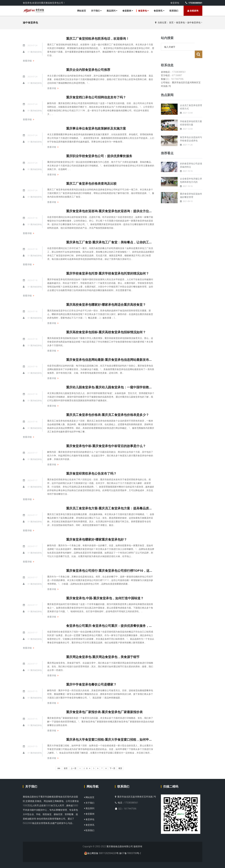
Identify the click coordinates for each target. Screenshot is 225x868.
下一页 (112, 768)
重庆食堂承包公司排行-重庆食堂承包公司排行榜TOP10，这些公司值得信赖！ (120, 571)
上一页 (74, 768)
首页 (171, 22)
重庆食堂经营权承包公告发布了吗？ (91, 473)
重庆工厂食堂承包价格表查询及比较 (91, 183)
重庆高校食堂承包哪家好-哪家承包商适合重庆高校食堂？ (106, 305)
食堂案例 (128, 11)
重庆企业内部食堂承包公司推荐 (88, 70)
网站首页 (82, 11)
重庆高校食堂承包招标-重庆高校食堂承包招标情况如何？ (106, 332)
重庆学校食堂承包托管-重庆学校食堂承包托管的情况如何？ (108, 273)
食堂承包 (143, 11)
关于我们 (96, 11)
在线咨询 (193, 11)
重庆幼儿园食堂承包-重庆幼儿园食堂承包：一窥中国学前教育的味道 (114, 387)
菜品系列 (112, 11)
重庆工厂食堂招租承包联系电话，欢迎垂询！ (98, 38)
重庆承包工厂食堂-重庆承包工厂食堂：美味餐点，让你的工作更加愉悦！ (117, 242)
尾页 (120, 768)
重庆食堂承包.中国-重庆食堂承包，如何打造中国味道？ (105, 598)
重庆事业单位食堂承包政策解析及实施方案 (96, 128)
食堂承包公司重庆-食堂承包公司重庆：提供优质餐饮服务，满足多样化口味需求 (122, 626)
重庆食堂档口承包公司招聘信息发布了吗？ (96, 97)
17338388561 (194, 3)
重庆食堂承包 (36, 52)
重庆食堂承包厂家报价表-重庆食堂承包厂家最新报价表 (104, 712)
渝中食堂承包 (194, 22)
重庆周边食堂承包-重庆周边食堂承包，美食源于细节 (103, 657)
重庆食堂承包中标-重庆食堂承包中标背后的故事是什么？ (106, 446)
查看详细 (27, 61)
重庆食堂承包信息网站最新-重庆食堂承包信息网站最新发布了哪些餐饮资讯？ (120, 360)
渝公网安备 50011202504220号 (101, 853)
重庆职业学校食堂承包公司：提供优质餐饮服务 (99, 156)
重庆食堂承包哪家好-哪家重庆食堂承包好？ (97, 539)
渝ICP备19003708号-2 (130, 853)
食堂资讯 (159, 11)
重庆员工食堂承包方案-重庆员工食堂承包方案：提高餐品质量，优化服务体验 (120, 508)
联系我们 (174, 11)
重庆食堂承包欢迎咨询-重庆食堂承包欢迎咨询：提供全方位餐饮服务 (114, 211)
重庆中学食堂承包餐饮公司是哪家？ (91, 684)
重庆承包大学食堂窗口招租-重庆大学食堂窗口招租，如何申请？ (111, 739)
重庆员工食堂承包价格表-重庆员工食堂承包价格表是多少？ (108, 415)
